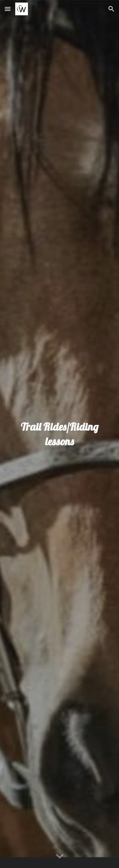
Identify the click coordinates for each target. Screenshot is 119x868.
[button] (8, 9)
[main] (60, 434)
